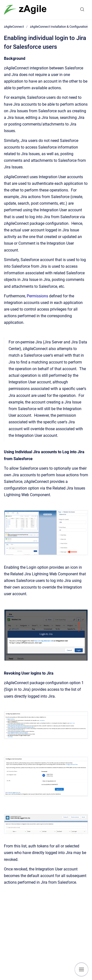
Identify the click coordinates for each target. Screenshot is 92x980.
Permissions (37, 296)
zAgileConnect (14, 27)
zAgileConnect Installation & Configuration (59, 27)
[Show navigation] (81, 969)
